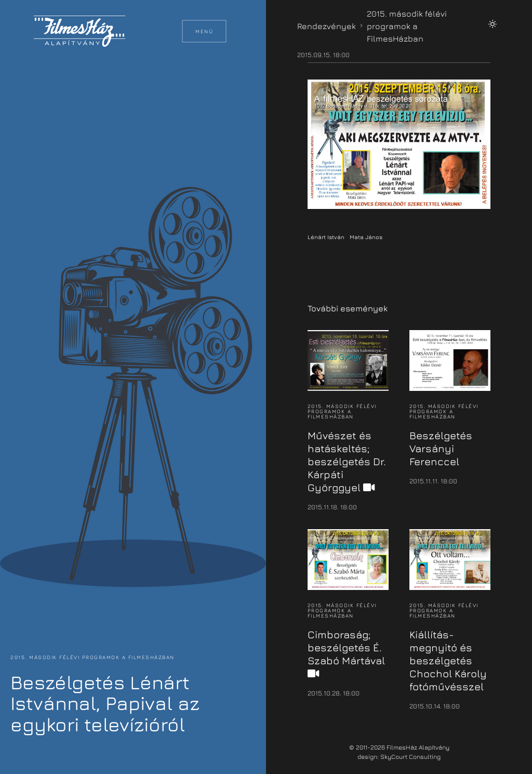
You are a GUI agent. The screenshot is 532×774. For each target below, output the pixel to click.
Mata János (366, 237)
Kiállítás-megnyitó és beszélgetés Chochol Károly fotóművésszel (448, 660)
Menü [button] (204, 31)
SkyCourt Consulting (410, 757)
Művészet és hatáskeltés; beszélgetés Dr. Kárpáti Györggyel (347, 461)
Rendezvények (327, 26)
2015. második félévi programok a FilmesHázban (92, 657)
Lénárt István (326, 237)
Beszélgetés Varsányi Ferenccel (441, 448)
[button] (493, 24)
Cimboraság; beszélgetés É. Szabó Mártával (346, 654)
